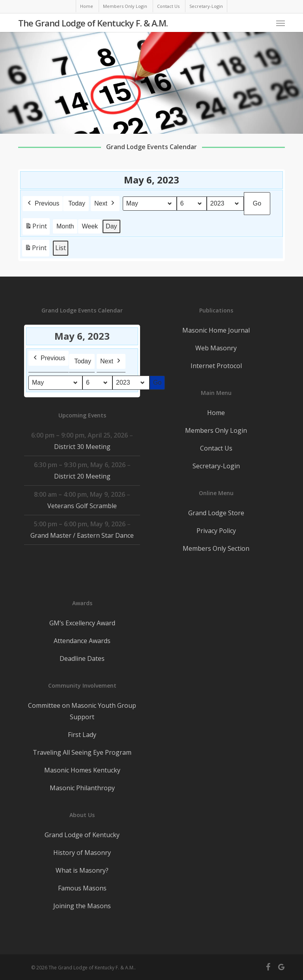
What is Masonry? (82, 870)
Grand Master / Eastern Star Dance (82, 535)
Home (216, 413)
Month (65, 226)
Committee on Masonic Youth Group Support (82, 711)
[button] (281, 23)
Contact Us (216, 448)
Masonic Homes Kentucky (82, 770)
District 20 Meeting (82, 476)
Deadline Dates (82, 658)
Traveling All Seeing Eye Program (82, 752)
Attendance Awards (82, 641)
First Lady (82, 735)
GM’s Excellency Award (82, 623)
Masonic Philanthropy (82, 788)
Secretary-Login (216, 466)
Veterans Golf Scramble (82, 506)
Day (111, 226)
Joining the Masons (82, 906)
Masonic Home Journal (216, 330)
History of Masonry (82, 853)
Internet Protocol (216, 366)
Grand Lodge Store (216, 513)
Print (36, 227)
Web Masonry (216, 348)
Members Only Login (216, 430)
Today (77, 203)
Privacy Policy (216, 531)
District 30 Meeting (82, 447)
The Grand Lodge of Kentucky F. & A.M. (93, 23)
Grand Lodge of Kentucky (82, 835)
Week (90, 226)
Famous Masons (82, 888)
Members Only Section (216, 548)
